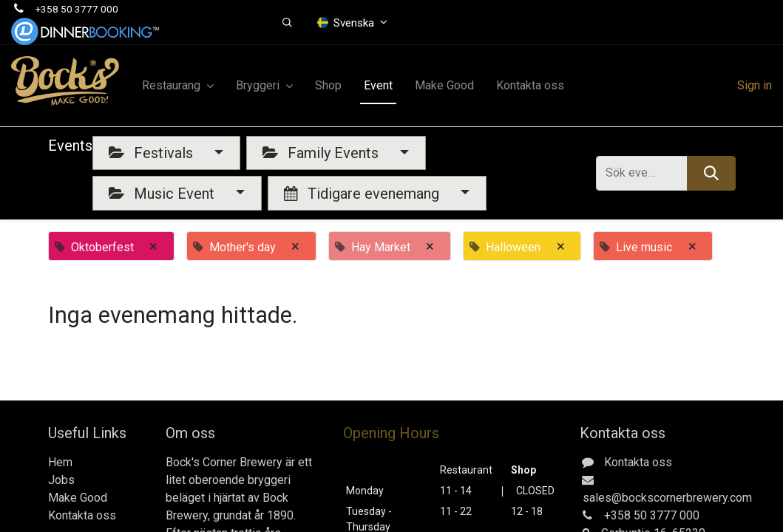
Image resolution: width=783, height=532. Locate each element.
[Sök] (711, 173)
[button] (287, 23)
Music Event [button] (163, 194)
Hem (60, 462)
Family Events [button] (322, 153)
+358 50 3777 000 (77, 9)
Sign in (755, 85)
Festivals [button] (153, 153)
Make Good (78, 498)
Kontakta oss (82, 515)
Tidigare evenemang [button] (363, 194)
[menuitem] (328, 86)
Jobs (61, 480)
